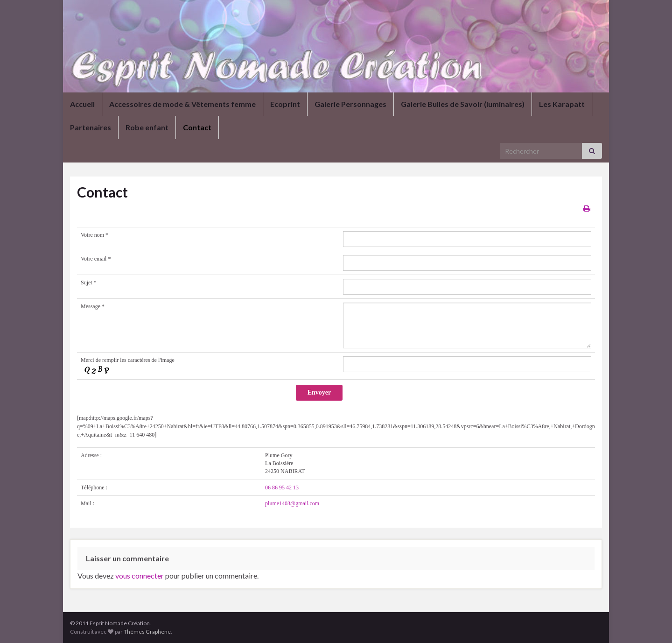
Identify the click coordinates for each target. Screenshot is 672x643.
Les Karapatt (562, 104)
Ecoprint (285, 104)
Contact (197, 127)
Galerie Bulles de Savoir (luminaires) (463, 104)
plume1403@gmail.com (292, 503)
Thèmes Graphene (147, 632)
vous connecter (140, 576)
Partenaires (91, 127)
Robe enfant (147, 127)
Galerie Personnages (350, 104)
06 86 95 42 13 (282, 488)
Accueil (82, 104)
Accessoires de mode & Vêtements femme (182, 104)
